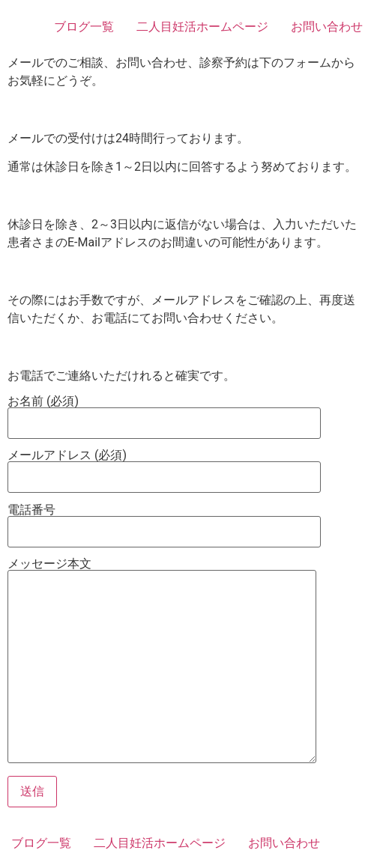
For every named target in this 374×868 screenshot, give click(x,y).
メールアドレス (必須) (164, 467)
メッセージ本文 (162, 662)
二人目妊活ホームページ (202, 27)
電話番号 (164, 521)
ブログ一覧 (84, 27)
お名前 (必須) (164, 413)
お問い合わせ (327, 27)
